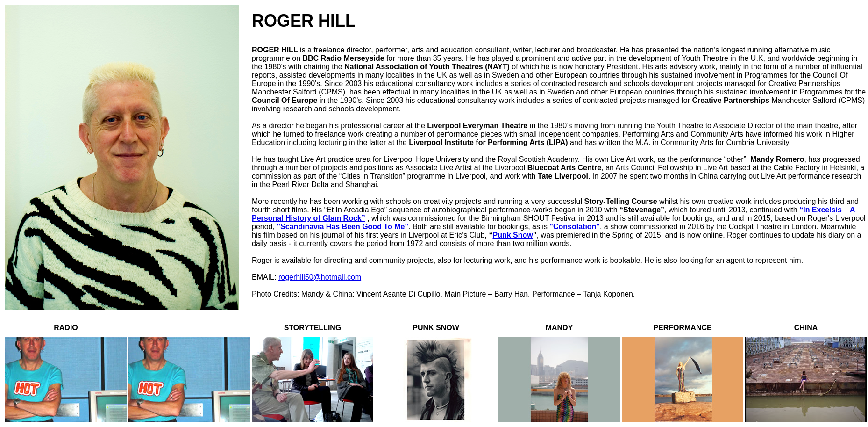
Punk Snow (512, 235)
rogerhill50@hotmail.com (320, 277)
